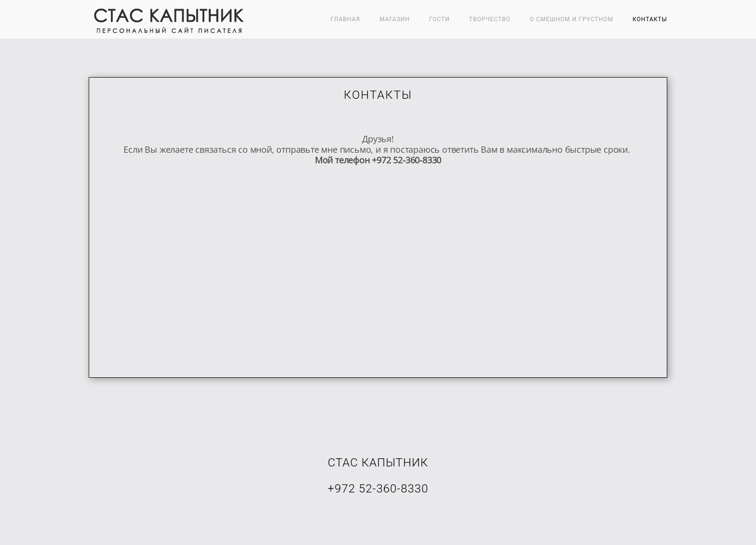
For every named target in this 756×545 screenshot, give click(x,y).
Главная (345, 19)
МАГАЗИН (395, 19)
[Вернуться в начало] (167, 19)
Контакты (650, 19)
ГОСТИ (439, 19)
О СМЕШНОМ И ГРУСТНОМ (572, 19)
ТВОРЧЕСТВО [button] (490, 19)
